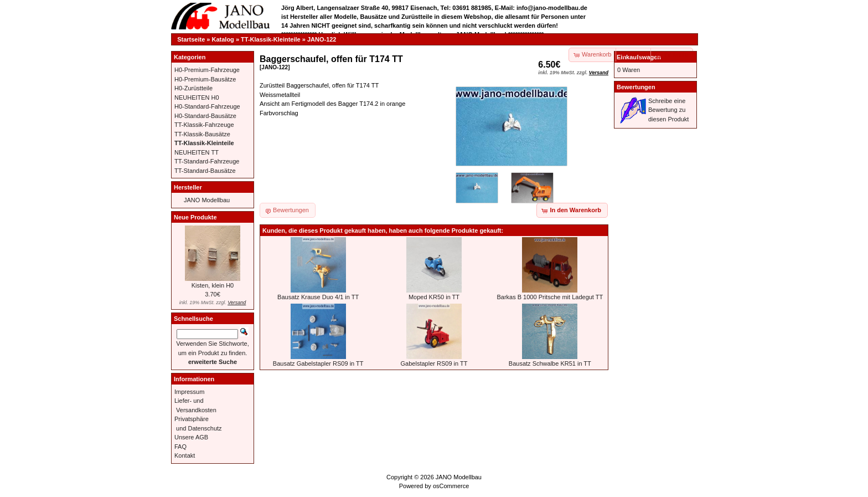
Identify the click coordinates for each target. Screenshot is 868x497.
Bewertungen (636, 87)
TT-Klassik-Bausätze (202, 134)
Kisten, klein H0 (213, 285)
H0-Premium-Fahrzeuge (207, 70)
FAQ (180, 447)
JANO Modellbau (207, 200)
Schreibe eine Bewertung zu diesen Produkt (668, 110)
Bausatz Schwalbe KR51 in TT (550, 363)
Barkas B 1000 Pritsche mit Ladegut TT (550, 297)
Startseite (191, 39)
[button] (634, 55)
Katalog (223, 39)
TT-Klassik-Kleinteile (271, 39)
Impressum (189, 392)
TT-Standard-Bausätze (205, 171)
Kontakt (185, 455)
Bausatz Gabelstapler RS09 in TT (318, 363)
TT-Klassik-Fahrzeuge (204, 125)
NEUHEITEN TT (197, 152)
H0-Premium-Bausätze (205, 79)
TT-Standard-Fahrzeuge (207, 161)
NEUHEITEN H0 (197, 98)
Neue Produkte (195, 217)
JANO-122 (322, 39)
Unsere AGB (191, 437)
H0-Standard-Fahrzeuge (207, 106)
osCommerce (451, 486)
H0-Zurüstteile (193, 88)
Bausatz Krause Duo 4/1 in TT (318, 297)
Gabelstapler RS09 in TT (434, 363)
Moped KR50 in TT (434, 297)
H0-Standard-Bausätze (205, 116)
